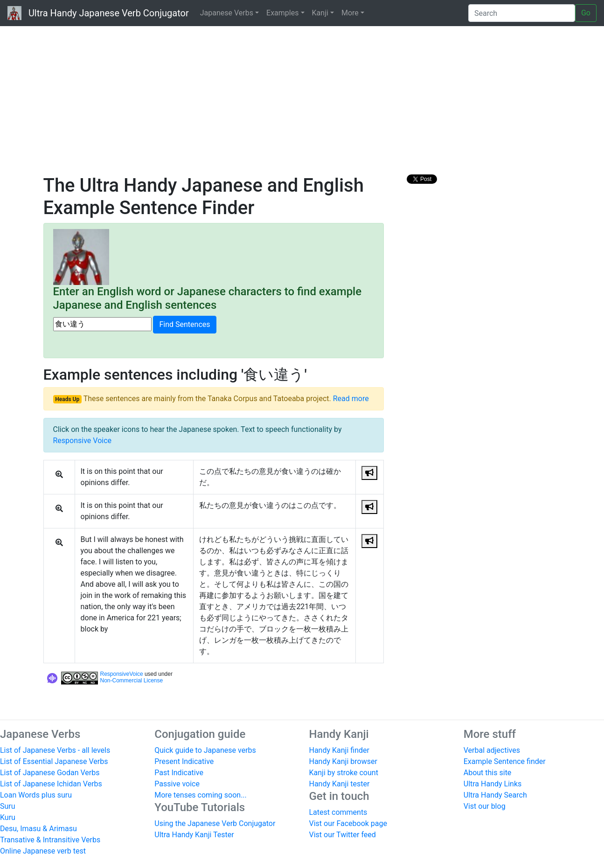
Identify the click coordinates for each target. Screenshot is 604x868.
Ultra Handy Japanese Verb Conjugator (98, 13)
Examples (282, 13)
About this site (488, 773)
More (350, 13)
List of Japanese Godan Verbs (50, 773)
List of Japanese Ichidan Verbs (51, 784)
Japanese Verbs (227, 13)
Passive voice (177, 784)
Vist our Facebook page (348, 823)
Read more (351, 399)
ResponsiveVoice (122, 674)
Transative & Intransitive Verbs (50, 840)
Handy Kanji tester (340, 784)
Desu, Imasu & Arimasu (38, 829)
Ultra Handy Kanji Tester (194, 835)
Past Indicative (179, 773)
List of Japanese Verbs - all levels (55, 750)
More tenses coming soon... (201, 795)
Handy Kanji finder (339, 750)
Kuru (8, 817)
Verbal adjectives (492, 750)
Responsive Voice (83, 441)
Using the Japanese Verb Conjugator (215, 823)
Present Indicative (184, 761)
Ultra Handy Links (493, 784)
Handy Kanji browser (343, 761)
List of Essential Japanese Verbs (54, 761)
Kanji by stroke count (344, 773)
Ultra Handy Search (495, 795)
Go (586, 13)
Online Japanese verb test (43, 851)
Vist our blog (485, 806)
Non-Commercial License (132, 681)
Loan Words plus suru (36, 795)
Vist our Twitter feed (343, 835)
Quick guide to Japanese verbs (205, 750)
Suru (8, 806)
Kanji (320, 13)
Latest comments (338, 812)
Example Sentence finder (505, 761)
